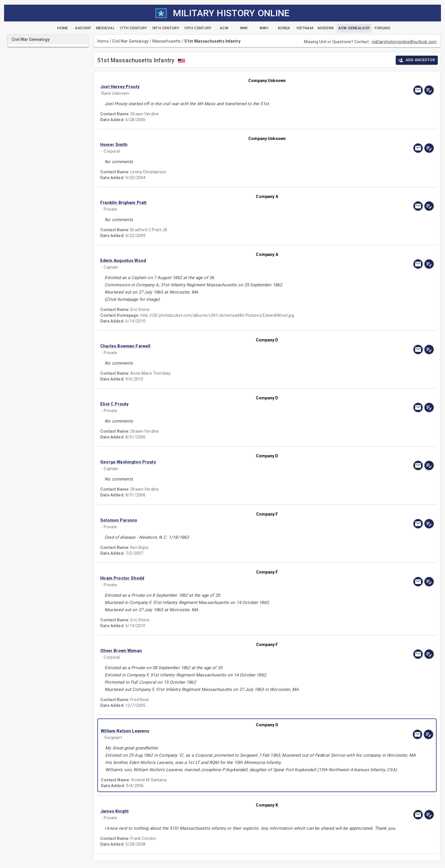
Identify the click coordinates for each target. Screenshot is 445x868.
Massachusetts (167, 41)
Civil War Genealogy (130, 41)
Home (103, 41)
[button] (217, 87)
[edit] (429, 90)
